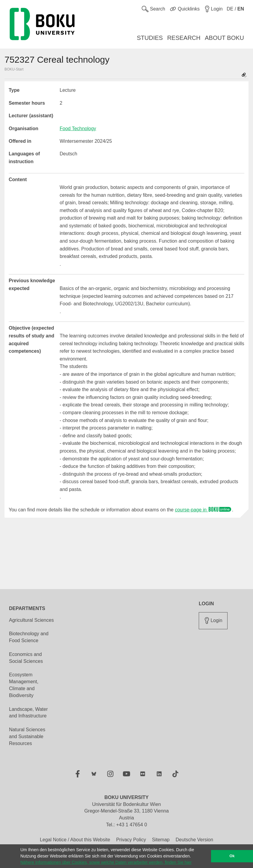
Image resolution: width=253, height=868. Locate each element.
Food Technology (78, 129)
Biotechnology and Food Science (29, 637)
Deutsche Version (194, 840)
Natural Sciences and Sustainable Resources (27, 736)
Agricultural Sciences (31, 620)
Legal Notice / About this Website (75, 840)
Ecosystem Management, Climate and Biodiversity (24, 685)
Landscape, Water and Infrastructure (28, 713)
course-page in (203, 510)
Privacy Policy (131, 840)
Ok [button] (232, 856)
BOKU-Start (14, 69)
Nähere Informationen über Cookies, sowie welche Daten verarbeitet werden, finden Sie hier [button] (106, 862)
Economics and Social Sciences (26, 658)
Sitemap (161, 840)
